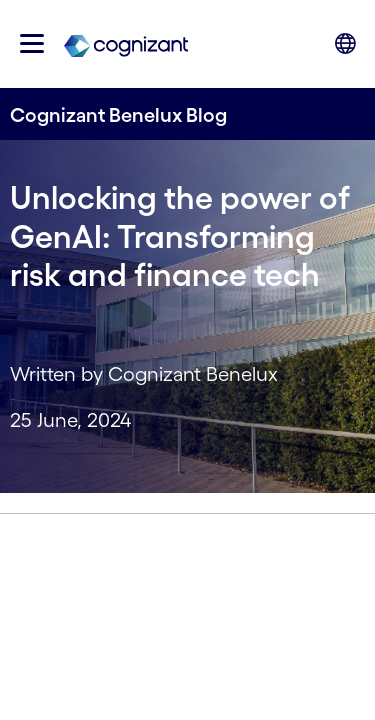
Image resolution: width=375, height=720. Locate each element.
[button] (32, 43)
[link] (126, 44)
